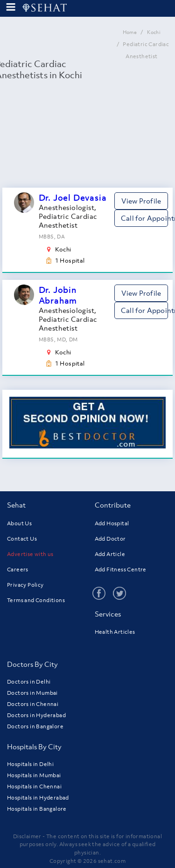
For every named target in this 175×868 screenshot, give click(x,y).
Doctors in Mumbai (32, 693)
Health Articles (115, 632)
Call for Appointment (144, 218)
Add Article (110, 554)
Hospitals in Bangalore (37, 809)
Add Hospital (112, 523)
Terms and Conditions (36, 600)
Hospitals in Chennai (34, 787)
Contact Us (22, 539)
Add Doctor (110, 539)
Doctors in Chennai (33, 704)
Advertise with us (30, 554)
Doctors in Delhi (29, 682)
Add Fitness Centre (121, 570)
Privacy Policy (25, 585)
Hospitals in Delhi (30, 764)
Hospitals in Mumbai (34, 775)
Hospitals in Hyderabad (38, 798)
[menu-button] (11, 7)
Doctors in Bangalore (35, 726)
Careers (18, 570)
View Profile (141, 201)
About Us (19, 523)
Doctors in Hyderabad (36, 715)
